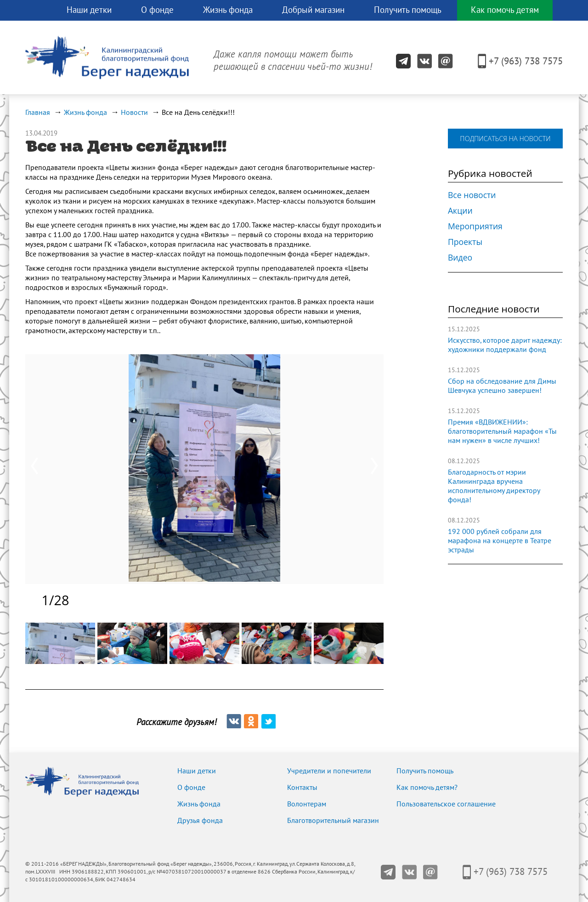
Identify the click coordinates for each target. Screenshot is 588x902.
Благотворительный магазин (333, 821)
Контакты (302, 788)
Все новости (472, 195)
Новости (134, 113)
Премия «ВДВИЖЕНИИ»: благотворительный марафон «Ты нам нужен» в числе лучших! (502, 431)
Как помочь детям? (427, 788)
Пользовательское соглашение (446, 804)
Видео (460, 257)
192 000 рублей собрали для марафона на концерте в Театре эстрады (500, 541)
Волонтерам (307, 804)
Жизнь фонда (228, 10)
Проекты (465, 242)
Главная (38, 113)
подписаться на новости (505, 139)
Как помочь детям (505, 10)
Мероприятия (475, 226)
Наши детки (89, 10)
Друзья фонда (200, 821)
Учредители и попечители (329, 771)
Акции (460, 210)
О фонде (157, 10)
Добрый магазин (313, 10)
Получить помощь (408, 10)
